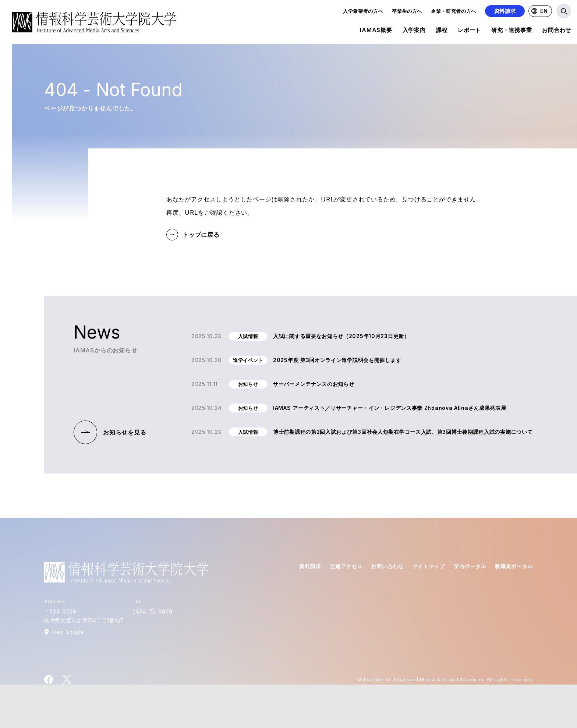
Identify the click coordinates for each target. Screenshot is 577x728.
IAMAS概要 (376, 31)
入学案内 (414, 31)
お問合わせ (557, 31)
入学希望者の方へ (363, 11)
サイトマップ (429, 566)
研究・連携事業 (511, 31)
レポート (469, 31)
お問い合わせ (387, 566)
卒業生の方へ (407, 11)
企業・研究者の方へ (454, 11)
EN (539, 11)
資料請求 (505, 11)
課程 (442, 31)
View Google (68, 632)
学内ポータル (470, 566)
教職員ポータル (514, 566)
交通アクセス (346, 566)
